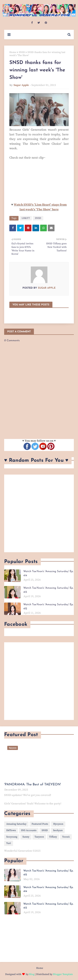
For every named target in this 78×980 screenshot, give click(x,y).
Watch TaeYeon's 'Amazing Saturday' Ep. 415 (48, 873)
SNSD (22, 52)
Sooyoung (12, 837)
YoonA (66, 837)
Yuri (9, 843)
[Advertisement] (39, 513)
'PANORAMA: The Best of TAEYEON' (33, 785)
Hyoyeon (58, 824)
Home (13, 52)
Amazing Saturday (16, 824)
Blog (32, 974)
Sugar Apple (21, 85)
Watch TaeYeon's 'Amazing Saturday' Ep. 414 (48, 573)
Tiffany (53, 837)
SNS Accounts (29, 830)
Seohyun (58, 830)
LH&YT (26, 218)
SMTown (11, 830)
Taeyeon (39, 837)
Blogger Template (63, 974)
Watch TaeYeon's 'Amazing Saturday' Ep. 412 (48, 607)
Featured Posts (40, 824)
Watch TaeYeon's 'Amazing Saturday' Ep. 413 (48, 590)
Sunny (26, 837)
